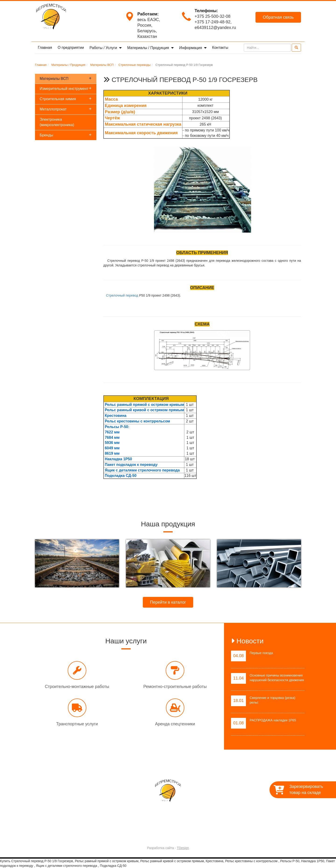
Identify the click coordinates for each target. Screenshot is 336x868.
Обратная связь (278, 17)
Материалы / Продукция (149, 48)
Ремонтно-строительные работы (175, 687)
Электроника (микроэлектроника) (57, 122)
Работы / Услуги (104, 48)
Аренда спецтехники (175, 724)
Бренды (66, 135)
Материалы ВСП (66, 78)
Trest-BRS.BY (156, 836)
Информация (191, 48)
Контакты (220, 48)
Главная (45, 48)
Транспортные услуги (77, 724)
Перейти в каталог (168, 602)
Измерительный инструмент (66, 88)
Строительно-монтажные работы (77, 687)
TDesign (183, 848)
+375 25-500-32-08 (213, 16)
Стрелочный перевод (122, 295)
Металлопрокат (66, 109)
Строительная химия (66, 99)
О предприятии (71, 48)
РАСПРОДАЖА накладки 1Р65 (273, 720)
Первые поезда (261, 653)
